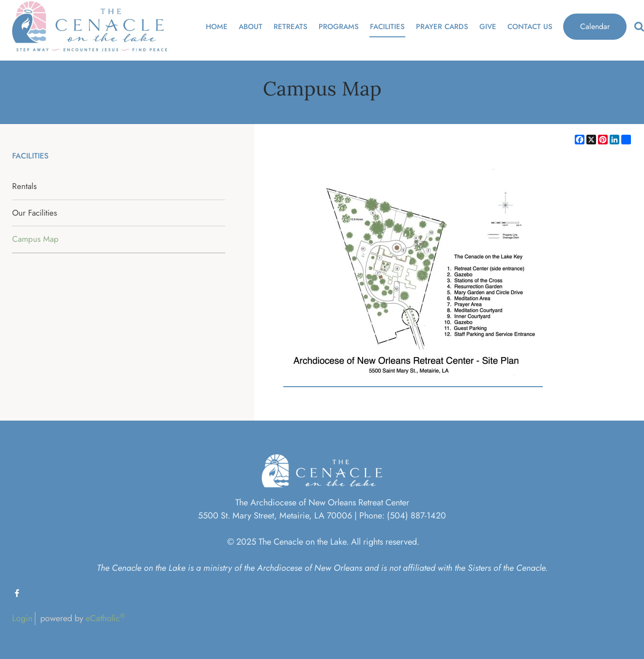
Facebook (17, 593)
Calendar (595, 26)
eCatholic (105, 618)
